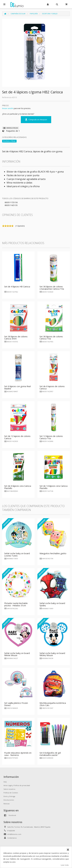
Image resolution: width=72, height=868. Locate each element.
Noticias (7, 804)
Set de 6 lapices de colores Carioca (52, 387)
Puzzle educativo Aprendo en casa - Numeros (18, 754)
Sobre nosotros (9, 789)
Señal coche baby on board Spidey (52, 604)
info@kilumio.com (14, 834)
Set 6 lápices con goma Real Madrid (17, 387)
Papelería (34, 14)
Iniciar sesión (8, 108)
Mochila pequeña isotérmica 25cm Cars (53, 704)
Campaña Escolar (18, 14)
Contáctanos (12, 838)
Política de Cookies (11, 793)
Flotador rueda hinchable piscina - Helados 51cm (16, 604)
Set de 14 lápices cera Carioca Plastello (54, 487)
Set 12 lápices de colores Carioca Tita (51, 437)
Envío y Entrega (9, 796)
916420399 (11, 831)
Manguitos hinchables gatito (53, 553)
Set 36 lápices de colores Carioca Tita (51, 338)
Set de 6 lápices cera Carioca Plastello (18, 487)
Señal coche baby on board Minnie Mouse (17, 654)
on (3, 226)
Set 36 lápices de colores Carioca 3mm (16, 338)
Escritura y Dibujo (50, 14)
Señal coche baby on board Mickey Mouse (52, 654)
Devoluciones (9, 800)
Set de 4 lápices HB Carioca (17, 287)
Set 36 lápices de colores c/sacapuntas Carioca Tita (52, 288)
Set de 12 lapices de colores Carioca (17, 437)
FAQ (5, 782)
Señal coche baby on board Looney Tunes (17, 555)
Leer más (65, 865)
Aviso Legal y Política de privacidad (17, 785)
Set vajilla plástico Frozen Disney (16, 704)
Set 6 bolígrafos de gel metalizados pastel (50, 754)
